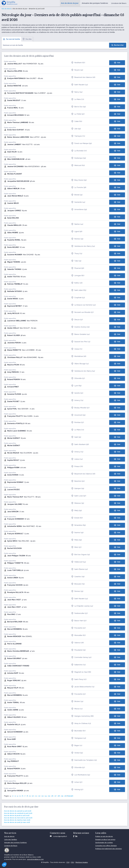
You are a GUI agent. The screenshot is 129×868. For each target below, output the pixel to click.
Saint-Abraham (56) (80, 444)
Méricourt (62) (78, 165)
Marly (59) (76, 511)
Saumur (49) (77, 533)
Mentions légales (82, 862)
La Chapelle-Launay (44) (82, 606)
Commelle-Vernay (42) (81, 657)
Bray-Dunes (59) (79, 180)
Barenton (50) (78, 481)
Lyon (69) (76, 386)
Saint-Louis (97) (79, 496)
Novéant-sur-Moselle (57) (82, 312)
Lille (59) (76, 129)
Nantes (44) (77, 224)
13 (42, 796)
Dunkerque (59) (79, 158)
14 (46, 796)
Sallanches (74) (78, 665)
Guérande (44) (78, 202)
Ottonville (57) (78, 378)
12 (39, 796)
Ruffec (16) (77, 283)
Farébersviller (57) (79, 613)
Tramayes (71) (78, 136)
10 (33, 796)
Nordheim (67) (78, 63)
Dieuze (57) (77, 320)
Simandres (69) (78, 525)
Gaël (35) (76, 437)
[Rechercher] (118, 45)
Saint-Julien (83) (79, 290)
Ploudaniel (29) (78, 650)
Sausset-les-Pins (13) (81, 342)
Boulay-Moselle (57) (80, 408)
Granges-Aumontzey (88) (82, 716)
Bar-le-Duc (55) (78, 107)
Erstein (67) (77, 518)
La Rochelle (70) (79, 151)
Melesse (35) (78, 503)
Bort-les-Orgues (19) (80, 555)
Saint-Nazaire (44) (80, 85)
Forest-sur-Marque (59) (81, 143)
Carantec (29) (78, 577)
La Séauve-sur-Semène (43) (83, 305)
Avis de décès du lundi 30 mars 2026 (17, 822)
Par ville (27, 39)
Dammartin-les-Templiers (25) (84, 760)
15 (49, 796)
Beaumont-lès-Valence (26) (83, 77)
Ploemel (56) (78, 268)
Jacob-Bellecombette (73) (83, 687)
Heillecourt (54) (79, 562)
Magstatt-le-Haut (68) (81, 672)
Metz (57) (76, 547)
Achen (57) (77, 782)
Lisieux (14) (77, 459)
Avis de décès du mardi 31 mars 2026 (17, 820)
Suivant (70, 796)
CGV (68, 862)
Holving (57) (77, 790)
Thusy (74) (77, 254)
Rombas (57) (78, 422)
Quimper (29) (78, 489)
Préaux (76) (77, 466)
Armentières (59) (79, 210)
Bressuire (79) (78, 584)
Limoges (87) (78, 276)
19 (62, 796)
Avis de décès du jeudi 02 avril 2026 (17, 815)
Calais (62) (77, 121)
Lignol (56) (77, 232)
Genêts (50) (77, 393)
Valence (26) (77, 643)
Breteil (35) (77, 195)
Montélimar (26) (79, 356)
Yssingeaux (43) (79, 738)
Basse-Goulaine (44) (80, 334)
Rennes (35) (77, 239)
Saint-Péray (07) (79, 679)
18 (59, 796)
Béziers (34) (77, 701)
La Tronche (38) (79, 187)
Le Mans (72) (78, 99)
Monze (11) (77, 709)
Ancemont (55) (78, 415)
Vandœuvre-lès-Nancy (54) (83, 246)
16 (52, 796)
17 (56, 796)
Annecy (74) (77, 400)
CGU (72, 862)
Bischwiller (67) (78, 731)
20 (65, 796)
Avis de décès (6, 9)
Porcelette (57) (78, 628)
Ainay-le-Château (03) (81, 723)
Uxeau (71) (77, 349)
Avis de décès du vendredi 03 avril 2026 (18, 813)
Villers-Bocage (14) (80, 364)
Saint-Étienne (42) (79, 569)
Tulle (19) (76, 261)
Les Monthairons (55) (81, 775)
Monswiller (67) (78, 635)
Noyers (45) (77, 70)
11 (36, 796)
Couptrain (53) (78, 298)
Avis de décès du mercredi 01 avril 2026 (18, 818)
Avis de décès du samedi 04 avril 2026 (18, 811)
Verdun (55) (77, 753)
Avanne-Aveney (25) (80, 327)
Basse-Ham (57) (79, 621)
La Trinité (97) (78, 114)
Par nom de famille (11, 39)
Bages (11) (77, 745)
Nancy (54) (77, 92)
